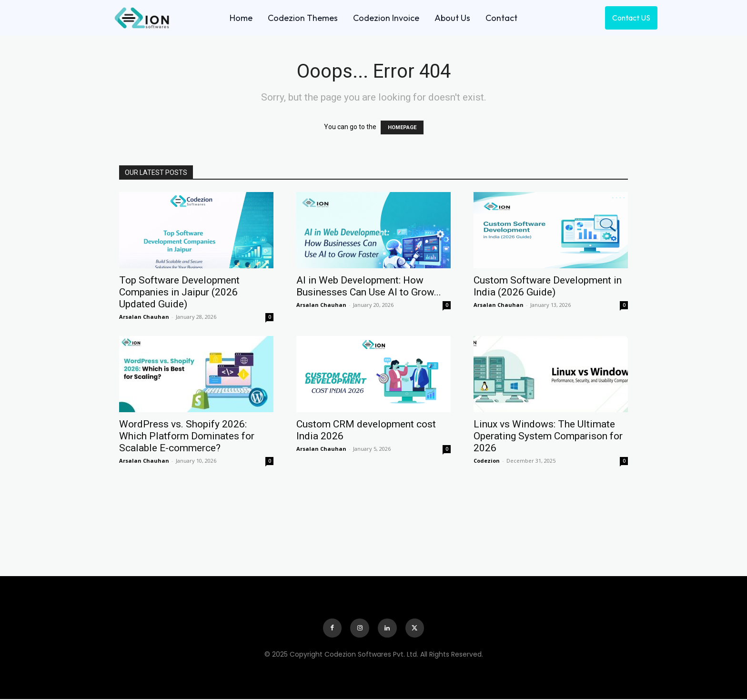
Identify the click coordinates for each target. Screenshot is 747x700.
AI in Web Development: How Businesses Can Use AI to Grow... (369, 286)
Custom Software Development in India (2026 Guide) (548, 286)
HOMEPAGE (402, 127)
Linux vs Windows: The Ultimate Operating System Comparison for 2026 (548, 436)
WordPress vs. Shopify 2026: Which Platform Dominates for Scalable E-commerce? (187, 436)
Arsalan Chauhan (144, 317)
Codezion (487, 461)
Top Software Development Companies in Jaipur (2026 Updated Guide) (179, 292)
